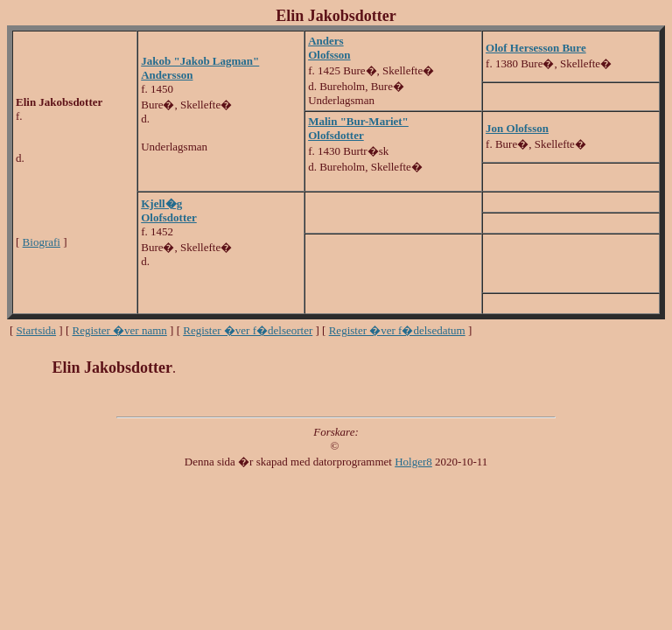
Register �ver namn (120, 330)
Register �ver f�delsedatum (397, 330)
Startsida (37, 330)
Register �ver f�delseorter (248, 330)
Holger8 (413, 462)
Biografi (42, 242)
